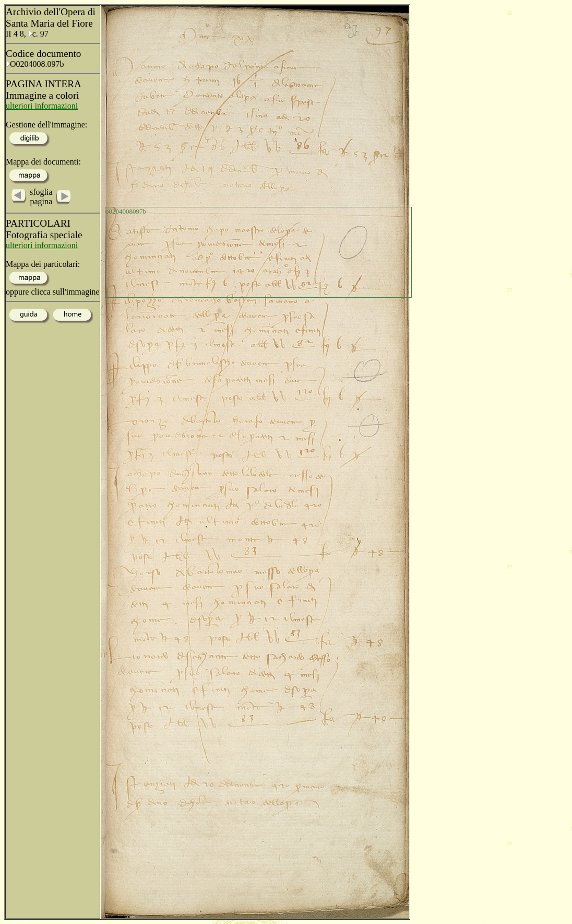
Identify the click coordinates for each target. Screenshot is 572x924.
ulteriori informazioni (42, 106)
